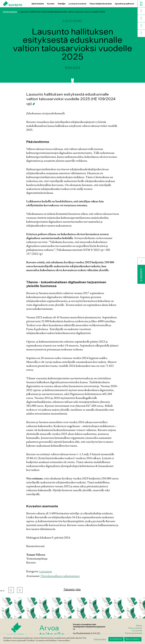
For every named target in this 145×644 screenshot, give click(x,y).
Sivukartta (137, 631)
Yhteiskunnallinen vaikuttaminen (60, 576)
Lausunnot (46, 571)
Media (139, 626)
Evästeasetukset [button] (100, 639)
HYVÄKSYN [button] (116, 639)
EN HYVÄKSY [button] (133, 639)
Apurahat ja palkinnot (124, 4)
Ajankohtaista (38, 4)
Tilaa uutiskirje (135, 628)
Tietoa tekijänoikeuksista (101, 4)
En (141, 5)
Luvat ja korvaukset (77, 4)
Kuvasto (51, 4)
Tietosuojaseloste (133, 633)
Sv (141, 3)
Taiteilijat (61, 4)
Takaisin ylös (72, 589)
